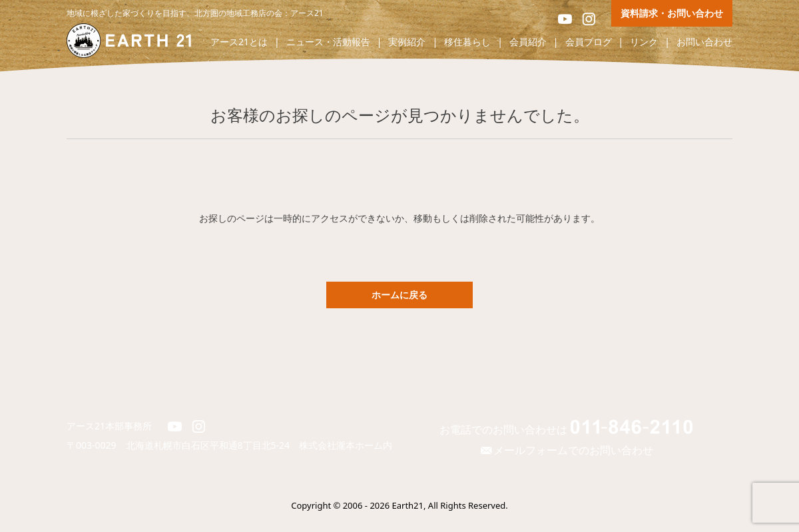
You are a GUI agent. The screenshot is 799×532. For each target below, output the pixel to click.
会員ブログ (589, 42)
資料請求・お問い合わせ (672, 13)
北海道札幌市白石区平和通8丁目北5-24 (213, 445)
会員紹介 (528, 42)
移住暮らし (467, 42)
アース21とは (239, 42)
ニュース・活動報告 (328, 42)
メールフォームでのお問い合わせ (566, 450)
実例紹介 (407, 42)
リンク (644, 42)
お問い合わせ (704, 42)
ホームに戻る (400, 295)
